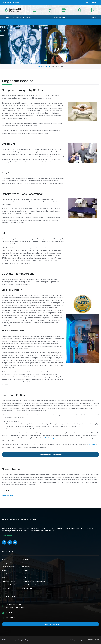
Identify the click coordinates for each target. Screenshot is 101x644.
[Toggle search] (94, 10)
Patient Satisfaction (9, 581)
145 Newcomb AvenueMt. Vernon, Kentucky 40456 (16, 606)
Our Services (47, 66)
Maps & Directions (8, 574)
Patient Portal (27, 570)
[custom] (4, 542)
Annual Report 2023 (9, 589)
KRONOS (5, 570)
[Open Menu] (97, 22)
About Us (95, 2)
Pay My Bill (92, 17)
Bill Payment (26, 567)
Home (86, 2)
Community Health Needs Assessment (35, 585)
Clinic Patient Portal (61, 17)
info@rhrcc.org (11, 613)
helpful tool (92, 445)
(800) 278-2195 (11, 618)
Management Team (9, 563)
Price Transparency (28, 589)
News (4, 578)
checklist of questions (52, 438)
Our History (26, 560)
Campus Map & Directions (11, 2)
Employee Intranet (8, 567)
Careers (24, 578)
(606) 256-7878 (7, 496)
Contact (25, 563)
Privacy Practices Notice (10, 585)
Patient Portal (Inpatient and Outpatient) (19, 17)
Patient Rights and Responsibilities (33, 581)
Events (24, 574)
